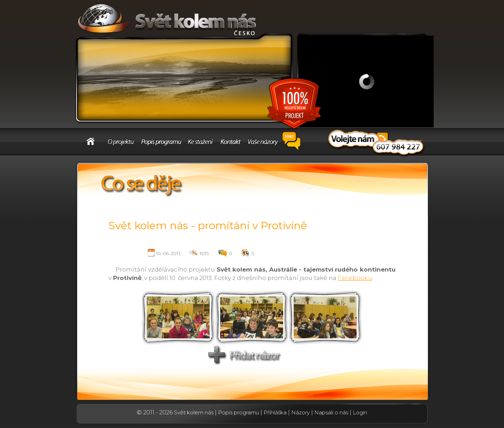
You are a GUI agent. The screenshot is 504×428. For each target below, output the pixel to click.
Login (360, 412)
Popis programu (239, 412)
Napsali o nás (331, 412)
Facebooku (355, 278)
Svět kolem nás (194, 412)
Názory (300, 412)
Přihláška (275, 412)
